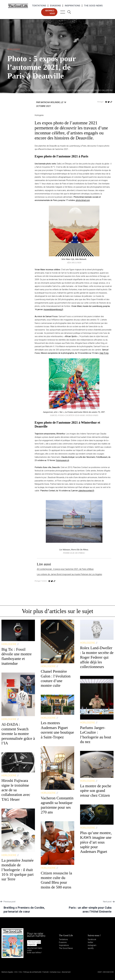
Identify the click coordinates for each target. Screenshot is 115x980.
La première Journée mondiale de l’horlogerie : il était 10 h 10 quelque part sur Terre (18, 870)
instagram (92, 945)
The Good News (93, 6)
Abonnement (66, 972)
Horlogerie (14, 49)
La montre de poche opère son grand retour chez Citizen (96, 791)
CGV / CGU (18, 972)
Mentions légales (7, 972)
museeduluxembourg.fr (53, 309)
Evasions (55, 6)
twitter (90, 942)
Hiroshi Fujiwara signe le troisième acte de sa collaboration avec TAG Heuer (16, 790)
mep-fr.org (104, 353)
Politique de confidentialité (32, 972)
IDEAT (100, 972)
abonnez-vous (50, 12)
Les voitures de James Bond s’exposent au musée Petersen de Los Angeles (69, 574)
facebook (92, 939)
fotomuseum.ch (63, 460)
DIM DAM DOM (108, 972)
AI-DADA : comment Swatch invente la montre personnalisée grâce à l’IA (18, 734)
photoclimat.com (83, 200)
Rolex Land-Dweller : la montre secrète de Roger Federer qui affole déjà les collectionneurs (97, 657)
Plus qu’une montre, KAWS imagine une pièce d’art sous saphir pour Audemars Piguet (96, 842)
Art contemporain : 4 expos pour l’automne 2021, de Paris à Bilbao (65, 569)
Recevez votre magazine (34, 943)
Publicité (45, 972)
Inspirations (72, 6)
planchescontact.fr (86, 491)
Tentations (39, 6)
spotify (91, 948)
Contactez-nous (55, 972)
